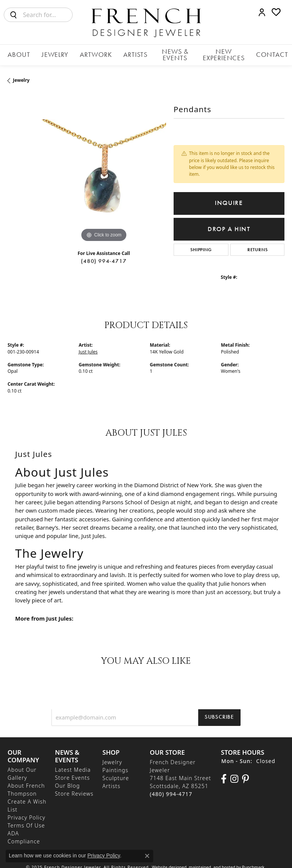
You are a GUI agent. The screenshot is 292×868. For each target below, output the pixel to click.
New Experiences (217, 53)
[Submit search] (14, 15)
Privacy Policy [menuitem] (26, 814)
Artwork (88, 53)
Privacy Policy (104, 855)
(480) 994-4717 (104, 257)
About (24, 53)
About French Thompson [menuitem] (26, 786)
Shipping (201, 246)
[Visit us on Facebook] (224, 775)
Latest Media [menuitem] (73, 766)
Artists (120, 53)
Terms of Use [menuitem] (26, 822)
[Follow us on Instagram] (234, 775)
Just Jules (88, 348)
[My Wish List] (276, 12)
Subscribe (219, 713)
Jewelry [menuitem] (112, 758)
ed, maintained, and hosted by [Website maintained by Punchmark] (212, 863)
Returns (258, 246)
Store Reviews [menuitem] (74, 790)
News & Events (161, 53)
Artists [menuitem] (112, 782)
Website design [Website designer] (167, 863)
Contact (264, 53)
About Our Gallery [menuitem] (22, 770)
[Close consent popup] (147, 856)
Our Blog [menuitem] (67, 782)
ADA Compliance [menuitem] (24, 834)
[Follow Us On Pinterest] (245, 775)
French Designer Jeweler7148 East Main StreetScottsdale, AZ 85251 (180, 774)
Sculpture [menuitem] (116, 774)
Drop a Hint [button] (229, 225)
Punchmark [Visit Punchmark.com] (253, 863)
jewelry (21, 76)
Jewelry (54, 53)
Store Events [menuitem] (72, 774)
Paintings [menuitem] (116, 766)
